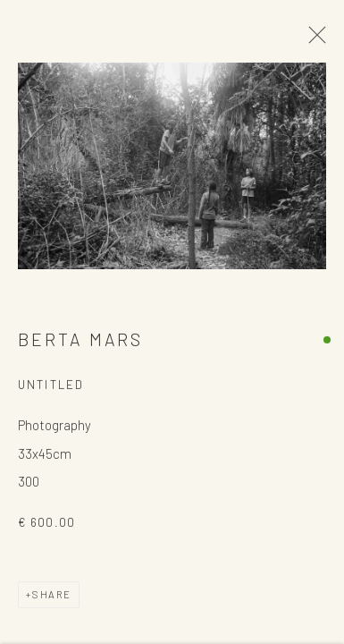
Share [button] (52, 595)
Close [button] (313, 40)
